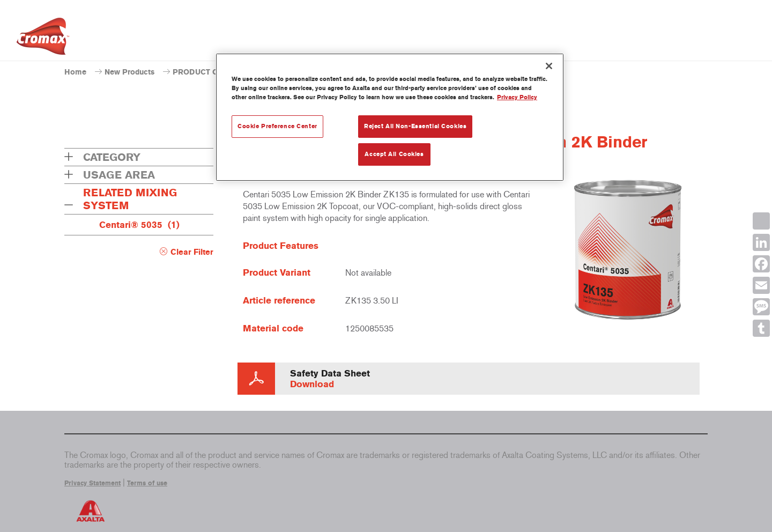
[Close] (549, 66)
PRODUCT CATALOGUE (216, 72)
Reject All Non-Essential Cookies (415, 126)
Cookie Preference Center (277, 126)
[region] (390, 117)
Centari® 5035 (139, 225)
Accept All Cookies (394, 154)
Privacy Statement (92, 483)
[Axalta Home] (43, 39)
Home (75, 72)
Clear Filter (192, 252)
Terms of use (147, 483)
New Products (129, 72)
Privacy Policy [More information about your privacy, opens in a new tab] (517, 97)
